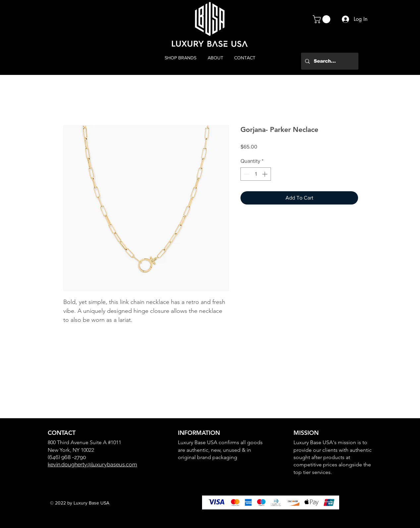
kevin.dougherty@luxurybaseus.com (92, 465)
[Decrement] (246, 174)
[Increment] (265, 174)
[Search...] (329, 61)
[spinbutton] (256, 174)
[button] (322, 19)
